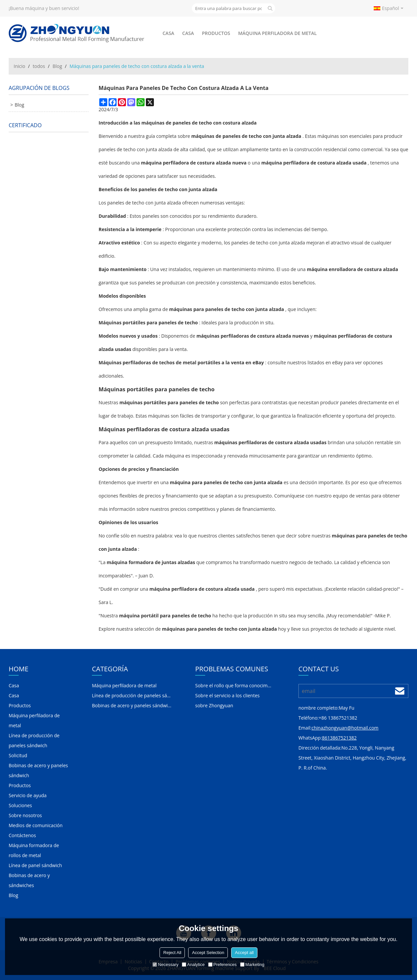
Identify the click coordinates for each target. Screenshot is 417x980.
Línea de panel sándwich (35, 865)
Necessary (165, 965)
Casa (168, 33)
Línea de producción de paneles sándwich (34, 740)
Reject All (172, 953)
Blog (57, 66)
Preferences (222, 965)
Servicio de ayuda (28, 795)
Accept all (244, 953)
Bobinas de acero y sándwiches (29, 880)
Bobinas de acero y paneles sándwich (38, 770)
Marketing (252, 965)
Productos (216, 33)
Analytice (193, 965)
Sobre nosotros (25, 815)
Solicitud (18, 755)
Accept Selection (208, 953)
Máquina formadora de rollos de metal (34, 850)
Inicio (19, 66)
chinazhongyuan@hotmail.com (345, 728)
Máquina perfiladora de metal (277, 33)
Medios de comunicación (36, 825)
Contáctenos (22, 835)
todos (39, 66)
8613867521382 (339, 738)
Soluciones (20, 805)
